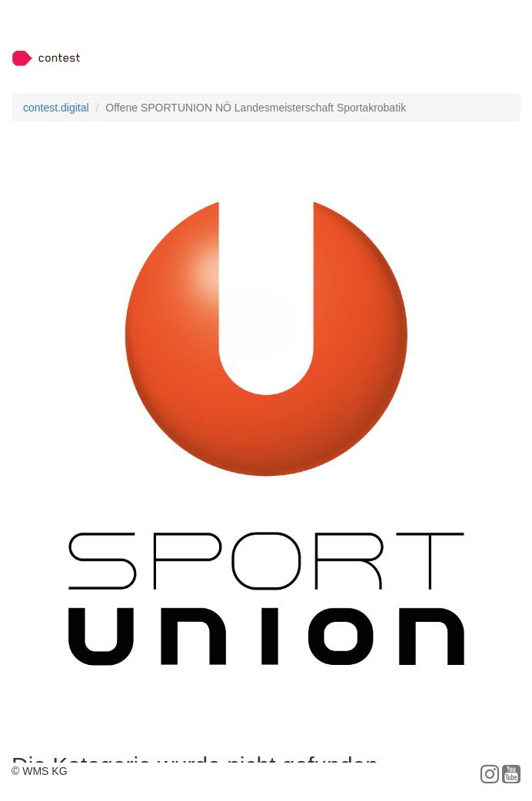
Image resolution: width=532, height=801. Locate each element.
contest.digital (56, 108)
